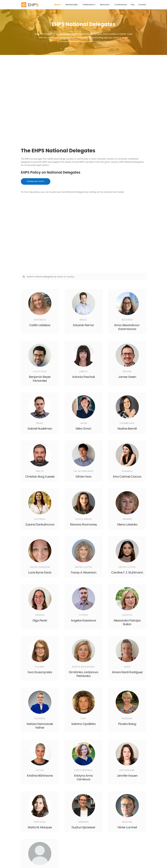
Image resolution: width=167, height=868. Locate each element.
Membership (71, 5)
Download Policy (36, 181)
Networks (104, 5)
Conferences (121, 5)
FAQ (132, 5)
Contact (142, 5)
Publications (89, 5)
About (57, 5)
